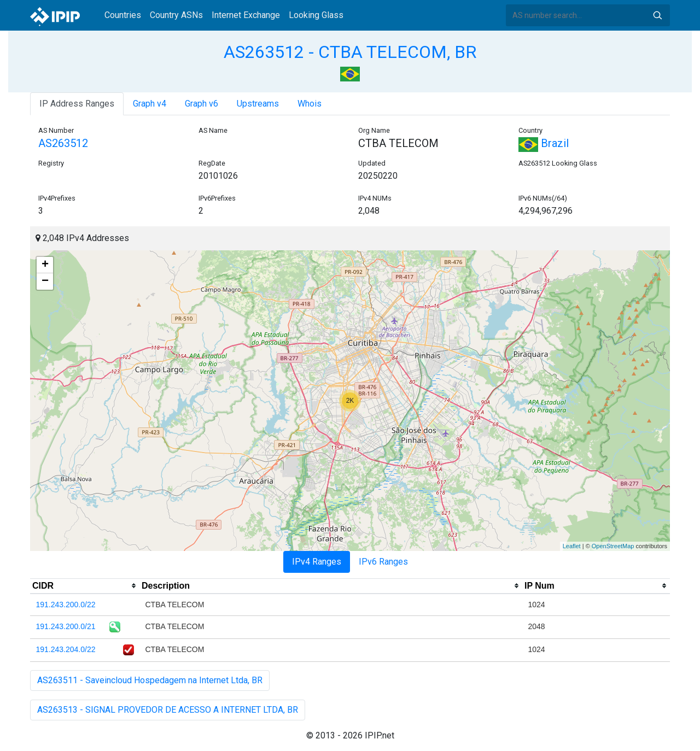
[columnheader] (85, 586)
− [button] (45, 281)
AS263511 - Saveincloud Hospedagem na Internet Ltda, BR (150, 680)
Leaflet (572, 546)
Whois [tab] (310, 104)
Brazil (544, 143)
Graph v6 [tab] (202, 104)
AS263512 (63, 143)
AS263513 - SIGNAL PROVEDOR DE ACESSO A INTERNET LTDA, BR (168, 710)
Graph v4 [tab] (150, 104)
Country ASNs (176, 15)
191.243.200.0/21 (66, 626)
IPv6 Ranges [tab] (383, 562)
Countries (123, 15)
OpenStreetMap (613, 546)
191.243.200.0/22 (66, 605)
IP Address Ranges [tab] (77, 104)
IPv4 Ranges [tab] (317, 562)
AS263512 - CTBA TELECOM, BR (350, 52)
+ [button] (45, 265)
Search (657, 15)
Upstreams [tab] (258, 104)
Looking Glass (316, 15)
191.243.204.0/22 (66, 649)
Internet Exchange (246, 15)
